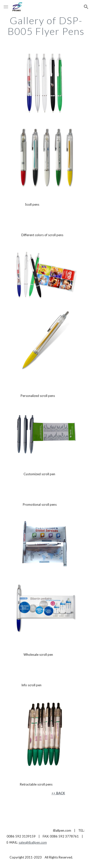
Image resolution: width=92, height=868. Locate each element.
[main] (46, 26)
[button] (6, 7)
